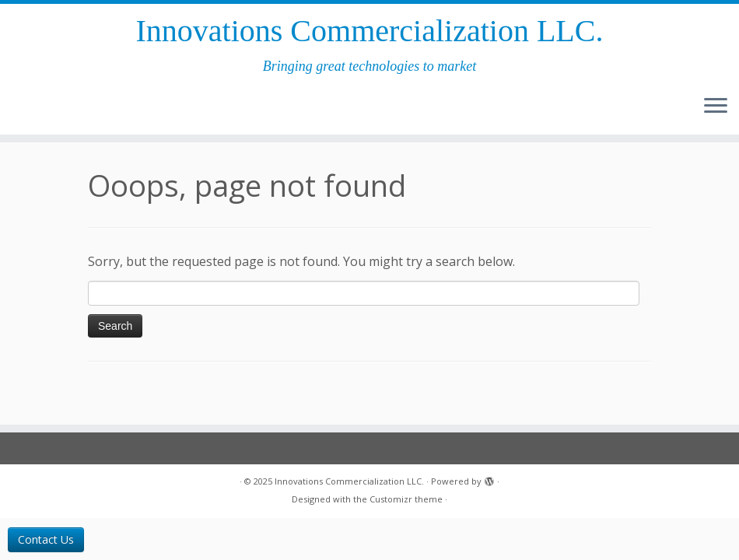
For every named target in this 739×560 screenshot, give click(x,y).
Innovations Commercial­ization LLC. (370, 31)
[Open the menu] (716, 107)
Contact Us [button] (46, 539)
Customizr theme (406, 499)
